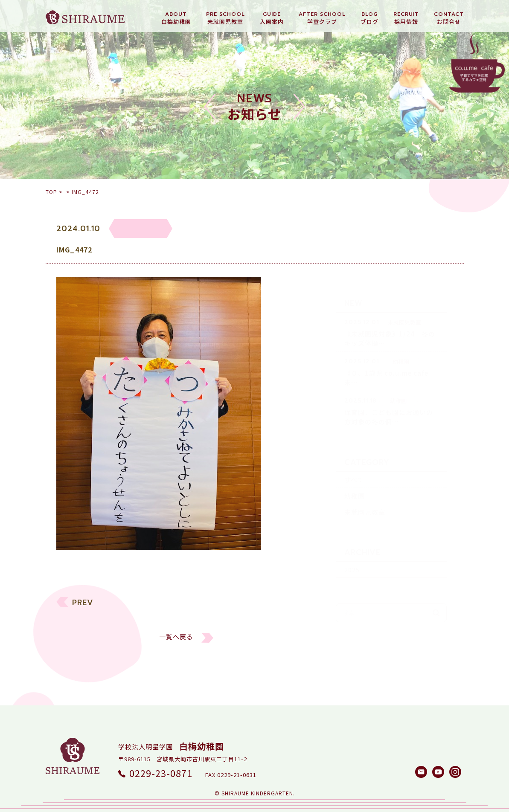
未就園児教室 (365, 497)
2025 (352, 555)
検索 (436, 598)
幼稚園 (355, 481)
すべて (354, 465)
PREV (83, 608)
